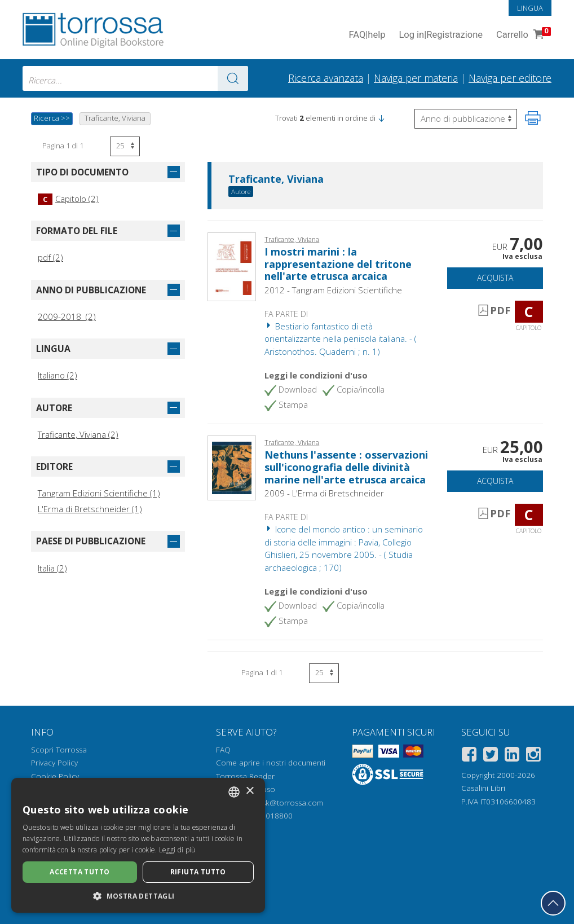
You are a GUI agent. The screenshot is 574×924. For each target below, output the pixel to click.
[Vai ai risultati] (233, 78)
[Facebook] (469, 756)
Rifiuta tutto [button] (198, 872)
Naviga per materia (416, 78)
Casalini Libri (483, 788)
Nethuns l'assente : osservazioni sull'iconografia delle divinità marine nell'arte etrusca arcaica (346, 467)
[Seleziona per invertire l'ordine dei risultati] (466, 119)
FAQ (223, 750)
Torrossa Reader (245, 776)
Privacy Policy (54, 763)
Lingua (530, 8)
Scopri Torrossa (59, 750)
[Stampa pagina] (533, 118)
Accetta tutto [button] (80, 872)
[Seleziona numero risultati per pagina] (125, 146)
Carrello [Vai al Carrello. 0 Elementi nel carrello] (522, 35)
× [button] (250, 791)
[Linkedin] (512, 756)
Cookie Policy (55, 776)
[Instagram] (533, 756)
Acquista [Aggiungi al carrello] (495, 278)
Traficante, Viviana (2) (78, 434)
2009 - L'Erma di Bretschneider (324, 493)
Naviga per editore (510, 78)
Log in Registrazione (441, 35)
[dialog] (138, 845)
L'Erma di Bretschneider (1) (90, 509)
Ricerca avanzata (326, 78)
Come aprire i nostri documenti (271, 763)
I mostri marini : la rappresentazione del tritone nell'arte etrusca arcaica (338, 264)
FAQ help (367, 35)
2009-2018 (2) (67, 316)
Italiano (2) (58, 375)
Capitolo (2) (68, 199)
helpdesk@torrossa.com (281, 803)
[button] (381, 118)
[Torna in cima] (553, 903)
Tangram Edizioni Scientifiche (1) (99, 493)
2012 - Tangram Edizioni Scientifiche (333, 290)
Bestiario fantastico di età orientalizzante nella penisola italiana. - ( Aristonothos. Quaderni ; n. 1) (341, 339)
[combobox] (135, 78)
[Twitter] (491, 756)
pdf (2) (50, 257)
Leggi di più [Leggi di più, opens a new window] (177, 850)
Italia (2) (52, 568)
